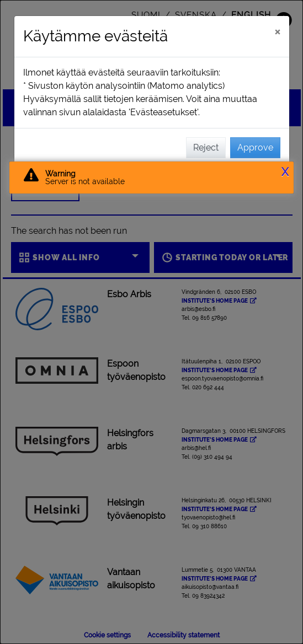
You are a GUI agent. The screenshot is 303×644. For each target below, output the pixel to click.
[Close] (277, 31)
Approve (255, 147)
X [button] (285, 172)
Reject (206, 147)
